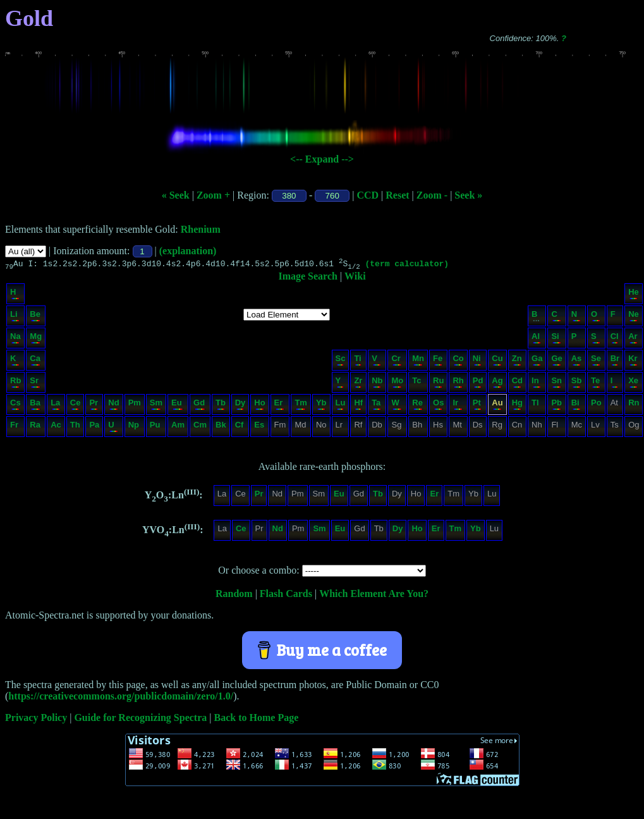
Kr (633, 361)
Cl (615, 339)
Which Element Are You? (374, 595)
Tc (417, 384)
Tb (221, 406)
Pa (94, 428)
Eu (177, 406)
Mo (397, 384)
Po (596, 406)
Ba (35, 406)
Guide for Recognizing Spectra (140, 719)
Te (596, 384)
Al (536, 339)
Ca (35, 361)
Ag (497, 384)
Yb (321, 406)
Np (134, 428)
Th (75, 428)
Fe (438, 361)
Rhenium (201, 229)
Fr (15, 428)
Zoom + (213, 195)
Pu (155, 428)
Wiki (355, 278)
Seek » (468, 195)
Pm (135, 406)
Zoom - (432, 195)
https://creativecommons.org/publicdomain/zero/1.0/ (121, 698)
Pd (478, 384)
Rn (634, 406)
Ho (259, 406)
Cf (240, 428)
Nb (377, 384)
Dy (240, 406)
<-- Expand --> (322, 159)
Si (556, 339)
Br (615, 361)
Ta (376, 406)
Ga (537, 361)
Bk (221, 428)
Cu (497, 361)
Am (178, 428)
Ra (35, 428)
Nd (113, 406)
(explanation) (188, 251)
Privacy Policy (36, 719)
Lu (341, 406)
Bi (576, 406)
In (536, 384)
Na (15, 339)
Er (280, 406)
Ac (56, 428)
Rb (15, 384)
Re (417, 406)
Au (497, 406)
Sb (577, 384)
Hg (517, 406)
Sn (556, 384)
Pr (94, 406)
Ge (556, 361)
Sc (341, 361)
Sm (156, 406)
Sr (35, 384)
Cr (397, 361)
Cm (200, 428)
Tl (536, 406)
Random (234, 595)
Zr (358, 384)
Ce (76, 406)
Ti (358, 361)
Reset (397, 195)
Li (15, 317)
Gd (199, 406)
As (577, 361)
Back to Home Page (257, 719)
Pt (477, 406)
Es (259, 428)
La (55, 406)
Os (438, 406)
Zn (517, 361)
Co (458, 361)
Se (596, 361)
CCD (368, 195)
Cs (15, 406)
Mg (36, 339)
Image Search (307, 278)
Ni (477, 361)
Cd (517, 384)
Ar (633, 339)
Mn (418, 361)
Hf (358, 406)
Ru (438, 384)
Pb (556, 406)
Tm (301, 406)
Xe (633, 384)
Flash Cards (286, 595)
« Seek (176, 195)
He (634, 295)
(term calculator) (407, 265)
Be (35, 317)
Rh (458, 384)
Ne (634, 317)
